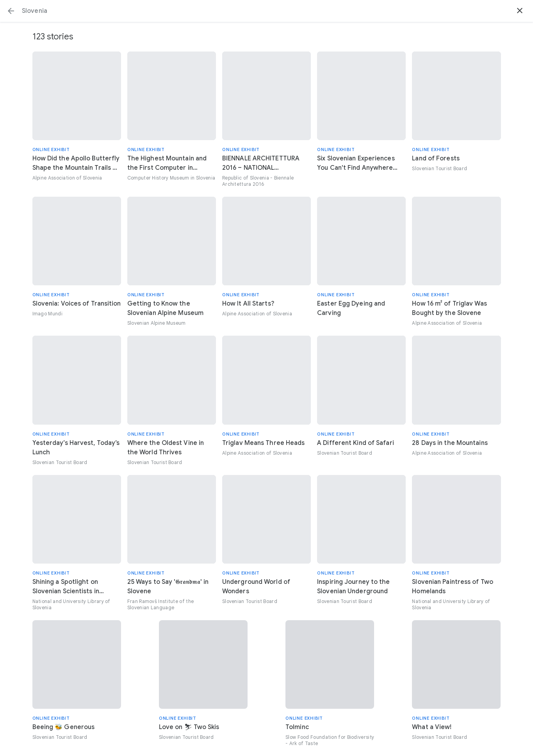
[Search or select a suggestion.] (266, 11)
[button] (11, 11)
